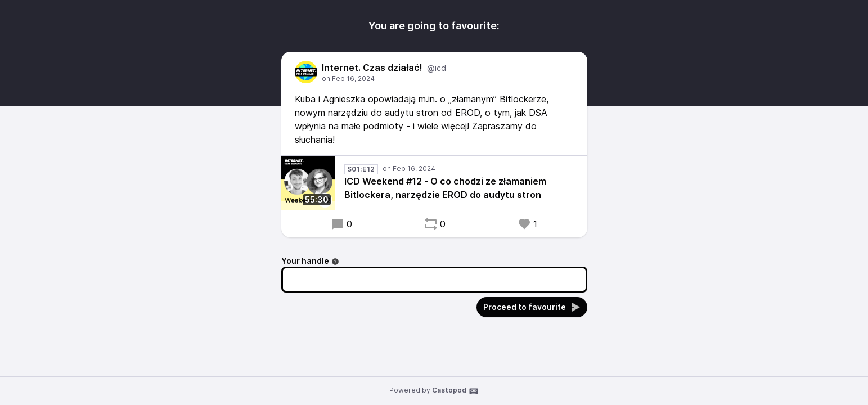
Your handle (310, 261)
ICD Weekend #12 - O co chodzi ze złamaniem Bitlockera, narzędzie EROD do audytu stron (445, 188)
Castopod (455, 391)
